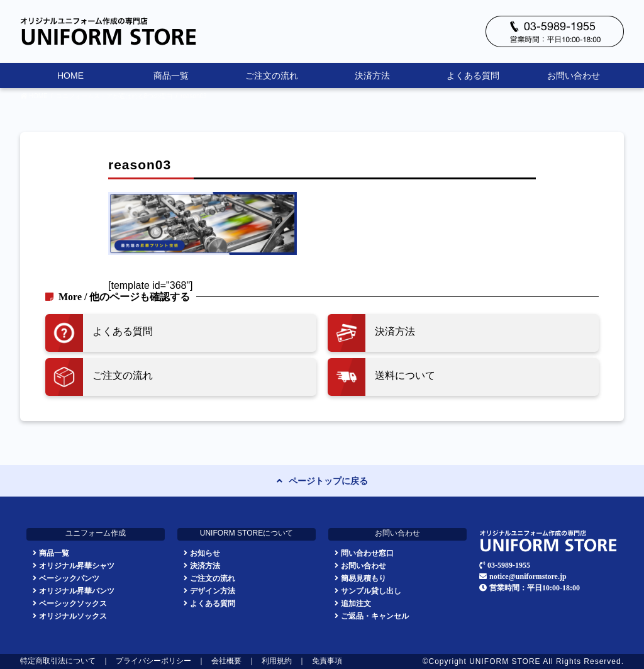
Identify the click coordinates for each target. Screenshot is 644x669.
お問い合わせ (574, 76)
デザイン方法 (213, 591)
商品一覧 (171, 76)
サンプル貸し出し (371, 591)
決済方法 (372, 76)
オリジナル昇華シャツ (77, 565)
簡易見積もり (364, 578)
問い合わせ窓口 (367, 553)
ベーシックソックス (73, 603)
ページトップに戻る (328, 481)
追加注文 (356, 603)
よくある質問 (473, 76)
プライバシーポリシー (153, 661)
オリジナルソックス (73, 616)
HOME (70, 76)
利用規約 (277, 661)
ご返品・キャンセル (375, 616)
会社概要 (226, 661)
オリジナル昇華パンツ (77, 591)
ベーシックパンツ (69, 578)
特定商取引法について (58, 661)
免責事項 (327, 661)
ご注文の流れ (272, 76)
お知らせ (205, 553)
